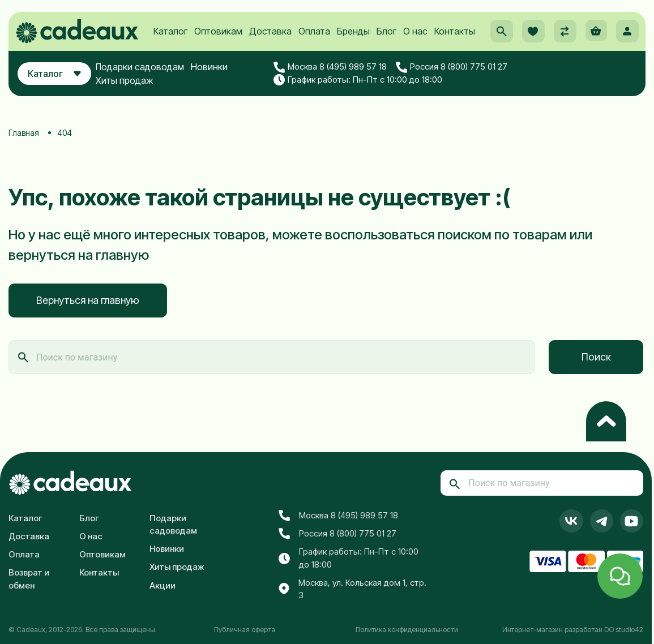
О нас (415, 40)
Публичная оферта (245, 630)
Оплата (314, 40)
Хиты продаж (134, 91)
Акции (163, 585)
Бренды (353, 40)
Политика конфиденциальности (407, 630)
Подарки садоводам (149, 78)
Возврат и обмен (29, 579)
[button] (498, 40)
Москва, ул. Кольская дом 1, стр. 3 (352, 589)
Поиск (596, 357)
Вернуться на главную (88, 300)
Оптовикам (218, 40)
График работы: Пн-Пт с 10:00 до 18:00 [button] (365, 91)
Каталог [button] (59, 84)
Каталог (170, 40)
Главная (24, 133)
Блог (386, 40)
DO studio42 (624, 630)
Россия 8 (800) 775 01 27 (458, 78)
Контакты (455, 40)
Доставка (270, 40)
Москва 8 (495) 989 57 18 (337, 78)
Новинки (219, 78)
